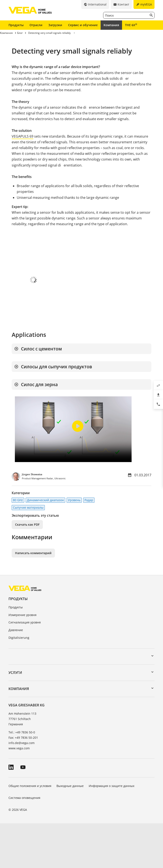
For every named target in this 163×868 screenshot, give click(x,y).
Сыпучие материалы (28, 552)
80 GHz (18, 545)
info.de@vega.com (22, 788)
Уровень (74, 545)
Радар (89, 545)
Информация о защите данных (112, 831)
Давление (16, 675)
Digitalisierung (19, 682)
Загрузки (55, 25)
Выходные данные (70, 831)
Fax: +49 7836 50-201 (23, 782)
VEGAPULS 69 (22, 136)
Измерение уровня (22, 660)
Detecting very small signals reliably (49, 33)
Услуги (15, 717)
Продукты (16, 25)
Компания (111, 25)
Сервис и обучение (83, 25)
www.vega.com (19, 793)
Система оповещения (24, 842)
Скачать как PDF (27, 569)
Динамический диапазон (45, 545)
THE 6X (131, 25)
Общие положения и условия (30, 831)
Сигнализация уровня (25, 667)
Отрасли (36, 25)
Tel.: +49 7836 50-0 (22, 777)
